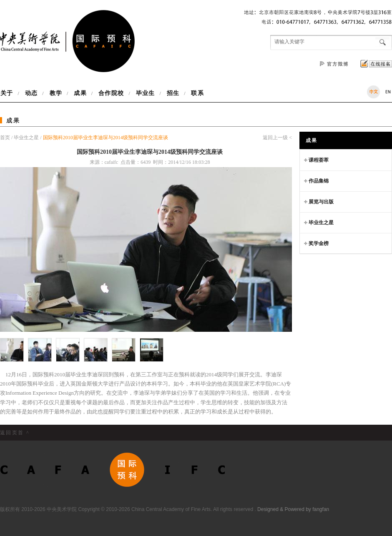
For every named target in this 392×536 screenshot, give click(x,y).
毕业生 (146, 93)
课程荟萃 (316, 158)
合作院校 (111, 93)
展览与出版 (319, 200)
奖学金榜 (316, 242)
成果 (80, 93)
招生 (173, 93)
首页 (6, 138)
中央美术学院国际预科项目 (68, 41)
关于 (9, 93)
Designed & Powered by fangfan (293, 509)
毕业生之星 (26, 138)
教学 (56, 93)
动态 (31, 93)
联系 (196, 93)
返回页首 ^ (15, 433)
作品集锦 (316, 179)
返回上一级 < (277, 138)
